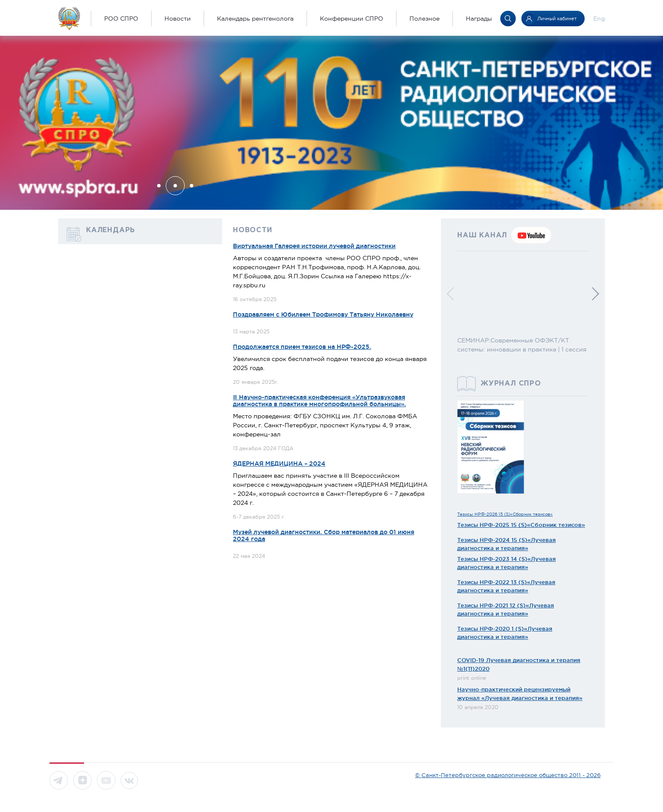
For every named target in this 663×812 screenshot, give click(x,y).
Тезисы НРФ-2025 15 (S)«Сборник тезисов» (521, 525)
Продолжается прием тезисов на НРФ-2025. (302, 347)
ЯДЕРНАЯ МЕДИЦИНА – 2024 (279, 464)
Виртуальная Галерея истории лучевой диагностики (314, 246)
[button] (159, 186)
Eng (599, 19)
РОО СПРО (121, 19)
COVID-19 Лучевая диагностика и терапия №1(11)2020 (519, 664)
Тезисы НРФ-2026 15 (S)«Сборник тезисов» (505, 514)
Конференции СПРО (352, 19)
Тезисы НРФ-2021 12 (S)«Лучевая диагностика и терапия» (506, 610)
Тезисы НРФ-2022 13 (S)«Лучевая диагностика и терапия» (506, 586)
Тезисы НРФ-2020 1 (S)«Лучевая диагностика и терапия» (505, 633)
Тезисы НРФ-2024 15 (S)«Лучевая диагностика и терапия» (507, 544)
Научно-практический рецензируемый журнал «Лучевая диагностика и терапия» (520, 694)
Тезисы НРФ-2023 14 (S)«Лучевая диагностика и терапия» (507, 563)
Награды (479, 19)
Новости (178, 19)
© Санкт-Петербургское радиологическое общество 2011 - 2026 (508, 775)
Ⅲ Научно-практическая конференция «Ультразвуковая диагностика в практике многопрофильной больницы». (319, 401)
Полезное (424, 19)
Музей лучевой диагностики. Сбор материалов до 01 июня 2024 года (324, 535)
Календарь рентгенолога (255, 19)
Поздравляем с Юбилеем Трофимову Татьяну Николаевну (323, 314)
